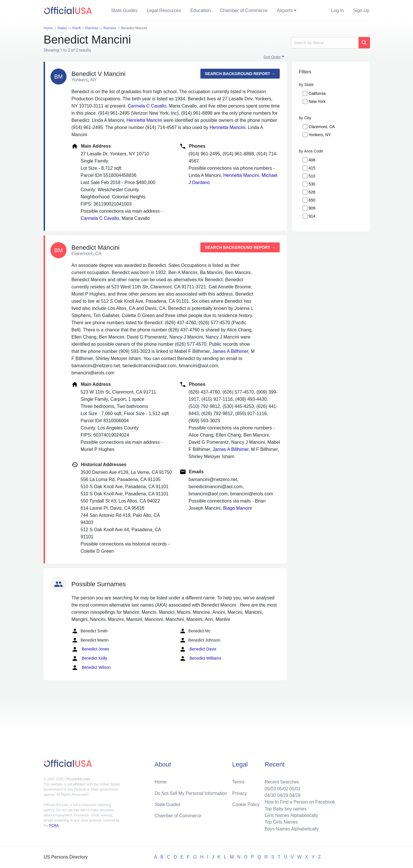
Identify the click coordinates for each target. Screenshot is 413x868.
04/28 (294, 794)
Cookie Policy (246, 803)
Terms (238, 780)
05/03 (269, 787)
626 (312, 192)
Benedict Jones (90, 649)
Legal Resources (164, 10)
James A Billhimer (230, 351)
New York (317, 101)
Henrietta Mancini (144, 120)
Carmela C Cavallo (147, 106)
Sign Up (361, 10)
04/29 (281, 794)
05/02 (281, 787)
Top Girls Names (280, 822)
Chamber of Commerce (244, 10)
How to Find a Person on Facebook (299, 801)
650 (312, 200)
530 (312, 184)
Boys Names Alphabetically (291, 829)
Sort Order (272, 57)
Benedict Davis (198, 649)
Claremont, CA (322, 127)
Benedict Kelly (89, 658)
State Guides (124, 10)
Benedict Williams (200, 658)
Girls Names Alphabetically (290, 815)
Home (161, 780)
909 (312, 208)
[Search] (325, 43)
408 (312, 160)
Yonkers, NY (320, 135)
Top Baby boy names (284, 808)
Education (201, 10)
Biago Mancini (238, 508)
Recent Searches (281, 780)
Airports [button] (285, 10)
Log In (338, 10)
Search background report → (240, 74)
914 (312, 216)
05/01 (294, 787)
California (317, 93)
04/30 (269, 794)
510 (312, 176)
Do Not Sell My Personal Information (192, 792)
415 (312, 168)
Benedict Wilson (91, 668)
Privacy (239, 792)
